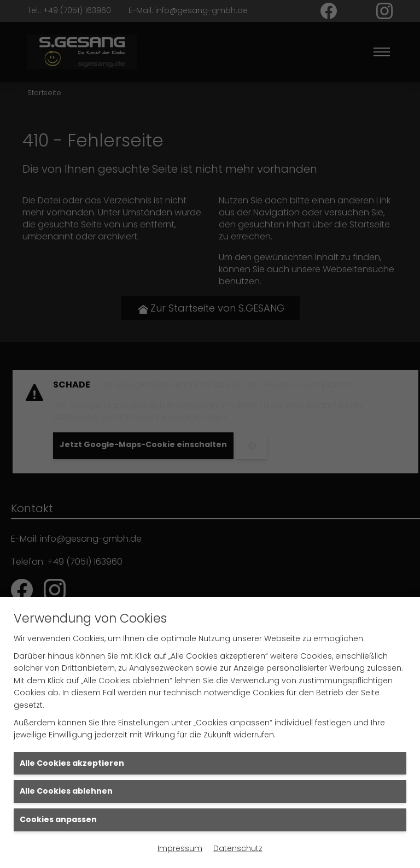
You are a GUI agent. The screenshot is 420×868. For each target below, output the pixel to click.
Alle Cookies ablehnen (66, 791)
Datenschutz (238, 848)
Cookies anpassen (58, 819)
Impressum (180, 848)
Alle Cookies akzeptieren (72, 763)
